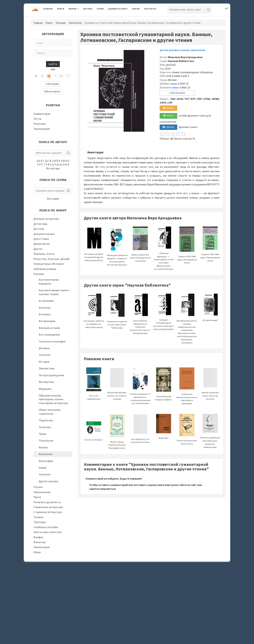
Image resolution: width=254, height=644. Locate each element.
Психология (46, 441)
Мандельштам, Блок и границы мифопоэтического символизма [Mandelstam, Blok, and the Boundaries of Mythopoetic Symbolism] (187, 324)
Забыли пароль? (53, 91)
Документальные (44, 234)
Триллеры (40, 522)
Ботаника (45, 314)
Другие (38, 249)
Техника (39, 517)
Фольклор (40, 542)
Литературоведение (52, 375)
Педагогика (46, 420)
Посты (37, 119)
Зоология (45, 355)
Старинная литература (48, 512)
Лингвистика (47, 368)
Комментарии (42, 114)
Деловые (44, 348)
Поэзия (38, 487)
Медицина (45, 389)
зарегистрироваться (102, 489)
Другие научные (49, 481)
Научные (61, 23)
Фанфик (38, 537)
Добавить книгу (118, 9)
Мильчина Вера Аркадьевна (185, 57)
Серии (100, 9)
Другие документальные (175, 50)
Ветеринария (47, 321)
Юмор (37, 552)
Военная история (49, 328)
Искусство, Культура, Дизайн (52, 259)
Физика (43, 447)
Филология (75, 23)
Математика (46, 382)
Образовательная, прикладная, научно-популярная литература (54, 399)
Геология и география (52, 341)
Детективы (40, 224)
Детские (39, 229)
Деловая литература (46, 219)
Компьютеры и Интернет (49, 264)
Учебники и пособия (46, 527)
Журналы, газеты (44, 254)
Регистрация (52, 84)
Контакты (150, 9)
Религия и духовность (47, 502)
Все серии (53, 199)
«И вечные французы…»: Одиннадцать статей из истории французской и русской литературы (164, 253)
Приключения (42, 492)
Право (43, 434)
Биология (45, 308)
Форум (136, 9)
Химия (43, 468)
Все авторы (53, 168)
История (44, 362)
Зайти (53, 64)
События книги (177, 93)
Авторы (88, 9)
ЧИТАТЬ (169, 116)
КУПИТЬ (169, 108)
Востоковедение (49, 335)
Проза (37, 497)
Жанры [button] (73, 9)
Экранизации (42, 129)
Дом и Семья (41, 239)
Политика (45, 427)
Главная (48, 9)
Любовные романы (45, 269)
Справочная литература (48, 507)
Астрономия (46, 301)
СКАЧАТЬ (168, 127)
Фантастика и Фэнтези (48, 532)
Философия (46, 461)
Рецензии (40, 124)
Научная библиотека (181, 61)
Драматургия (42, 244)
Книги (61, 9)
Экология (45, 474)
